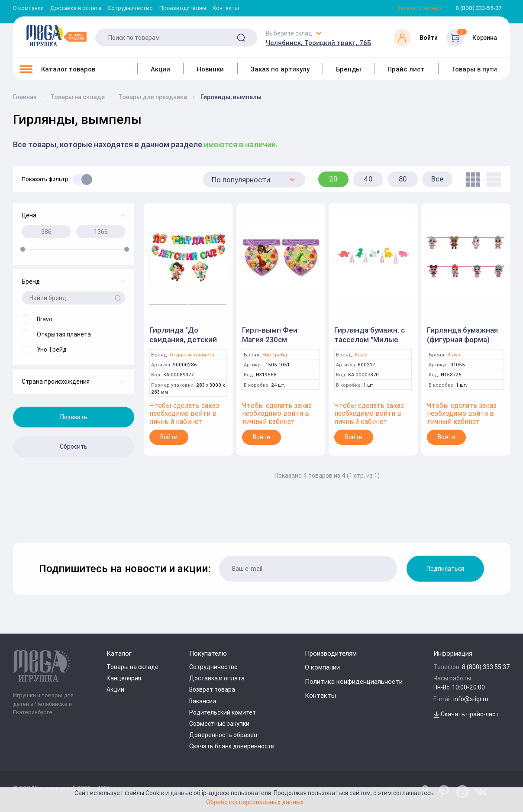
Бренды (349, 69)
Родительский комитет (223, 712)
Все (437, 179)
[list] (492, 180)
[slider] (23, 249)
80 (403, 179)
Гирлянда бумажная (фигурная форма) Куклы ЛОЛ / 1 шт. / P (465, 340)
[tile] (471, 180)
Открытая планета (192, 355)
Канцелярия (124, 678)
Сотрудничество (130, 8)
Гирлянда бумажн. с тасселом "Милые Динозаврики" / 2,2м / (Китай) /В (373, 344)
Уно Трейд (275, 355)
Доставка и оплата (76, 8)
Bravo (361, 355)
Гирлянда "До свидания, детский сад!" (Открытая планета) (183, 344)
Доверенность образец (223, 735)
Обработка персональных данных (255, 802)
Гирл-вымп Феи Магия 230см (270, 335)
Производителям (183, 8)
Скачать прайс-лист (466, 714)
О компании (28, 8)
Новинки (210, 69)
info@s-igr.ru (471, 699)
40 (368, 179)
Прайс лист (406, 69)
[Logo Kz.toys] (56, 36)
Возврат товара (212, 689)
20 (333, 179)
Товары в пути (474, 69)
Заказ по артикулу (280, 69)
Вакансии (203, 701)
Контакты (226, 8)
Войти (169, 437)
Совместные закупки (219, 724)
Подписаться (445, 569)
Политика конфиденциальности (354, 681)
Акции (160, 69)
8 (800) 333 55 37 (486, 667)
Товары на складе (132, 667)
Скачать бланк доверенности (232, 746)
